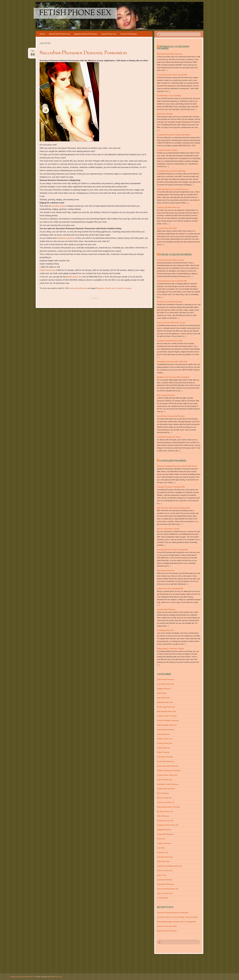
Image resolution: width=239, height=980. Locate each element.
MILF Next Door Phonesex (167, 931)
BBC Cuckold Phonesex (166, 395)
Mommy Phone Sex (164, 798)
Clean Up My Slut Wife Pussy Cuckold (171, 323)
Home (42, 34)
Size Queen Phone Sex (166, 570)
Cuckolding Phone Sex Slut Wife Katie (171, 171)
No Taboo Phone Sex (165, 811)
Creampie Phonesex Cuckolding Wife (171, 487)
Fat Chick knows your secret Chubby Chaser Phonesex (178, 917)
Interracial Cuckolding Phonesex (173, 48)
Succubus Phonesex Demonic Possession (83, 53)
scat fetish (161, 848)
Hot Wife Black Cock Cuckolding (169, 96)
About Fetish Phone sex (59, 34)
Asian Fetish (162, 693)
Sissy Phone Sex (163, 861)
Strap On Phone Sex (165, 871)
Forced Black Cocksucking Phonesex (171, 416)
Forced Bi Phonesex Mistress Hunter (171, 260)
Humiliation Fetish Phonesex (168, 784)
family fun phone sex (165, 739)
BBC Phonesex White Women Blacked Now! (174, 508)
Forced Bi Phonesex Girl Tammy (169, 437)
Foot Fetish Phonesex (165, 757)
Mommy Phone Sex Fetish (167, 926)
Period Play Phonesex (165, 834)
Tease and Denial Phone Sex (168, 889)
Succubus (128, 288)
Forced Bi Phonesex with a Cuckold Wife (172, 75)
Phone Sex (161, 839)
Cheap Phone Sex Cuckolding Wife (170, 589)
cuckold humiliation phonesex (168, 720)
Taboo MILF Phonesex (165, 884)
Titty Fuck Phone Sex (165, 893)
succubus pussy (58, 206)
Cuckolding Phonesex (173, 461)
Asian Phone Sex (109, 34)
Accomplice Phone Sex (166, 684)
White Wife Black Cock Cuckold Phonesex (173, 189)
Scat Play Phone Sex (165, 857)
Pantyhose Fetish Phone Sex (168, 825)
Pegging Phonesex (164, 830)
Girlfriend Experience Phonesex (169, 771)
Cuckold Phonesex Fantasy (167, 150)
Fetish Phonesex (163, 752)
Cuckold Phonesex (128, 34)
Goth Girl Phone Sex (165, 780)
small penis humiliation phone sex (169, 866)
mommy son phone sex (166, 802)
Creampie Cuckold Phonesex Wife (170, 341)
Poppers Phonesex (164, 843)
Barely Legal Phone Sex (166, 707)
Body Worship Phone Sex (167, 711)
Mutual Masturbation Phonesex (169, 807)
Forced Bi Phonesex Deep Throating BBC (172, 550)
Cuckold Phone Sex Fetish (167, 228)
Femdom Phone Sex (165, 743)
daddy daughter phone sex (167, 725)
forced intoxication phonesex (168, 766)
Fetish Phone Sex (75, 13)
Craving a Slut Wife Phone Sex (169, 207)
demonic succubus (66, 238)
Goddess (120, 288)
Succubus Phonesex (79, 288)
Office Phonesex (163, 816)
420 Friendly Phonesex (166, 679)
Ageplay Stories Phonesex (86, 34)
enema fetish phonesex (166, 730)
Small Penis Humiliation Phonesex (170, 302)
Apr (33, 52)
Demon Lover (110, 288)
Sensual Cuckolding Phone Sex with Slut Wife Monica (177, 466)
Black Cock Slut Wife (165, 114)
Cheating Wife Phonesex (166, 609)
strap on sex (162, 875)
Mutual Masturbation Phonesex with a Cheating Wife (177, 922)
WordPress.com (56, 977)
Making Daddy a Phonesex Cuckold (170, 649)
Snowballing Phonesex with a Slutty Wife (172, 362)
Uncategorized (162, 898)
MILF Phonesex (163, 793)
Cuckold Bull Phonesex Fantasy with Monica (173, 135)
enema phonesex (163, 734)
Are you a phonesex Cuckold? (168, 529)
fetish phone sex (75, 277)
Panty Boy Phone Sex (165, 821)
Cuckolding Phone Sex (165, 630)
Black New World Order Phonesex (170, 54)
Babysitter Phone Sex (165, 702)
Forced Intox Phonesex (166, 761)
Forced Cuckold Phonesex (176, 255)
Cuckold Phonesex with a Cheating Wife (172, 281)
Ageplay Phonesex (164, 689)
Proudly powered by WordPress (22, 977)
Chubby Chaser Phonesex (167, 716)
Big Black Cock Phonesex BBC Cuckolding (173, 377)
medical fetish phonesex (166, 789)
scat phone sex (163, 852)
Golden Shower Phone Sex (167, 775)
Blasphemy (100, 288)
